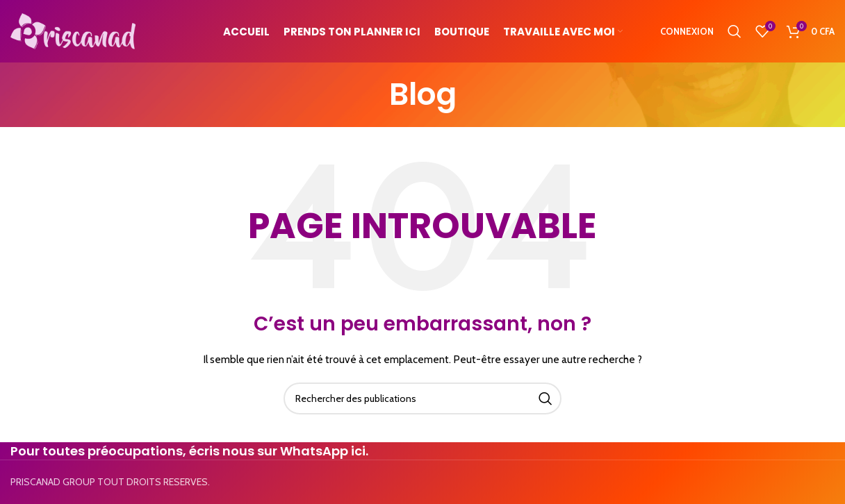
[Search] (735, 31)
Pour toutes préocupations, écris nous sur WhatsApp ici (188, 451)
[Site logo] (73, 30)
